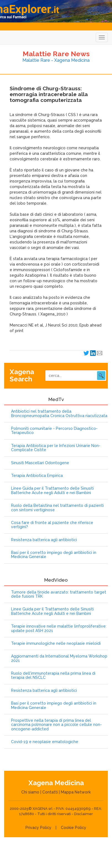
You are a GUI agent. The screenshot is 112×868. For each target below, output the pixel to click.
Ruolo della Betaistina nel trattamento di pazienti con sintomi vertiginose (57, 508)
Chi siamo (30, 792)
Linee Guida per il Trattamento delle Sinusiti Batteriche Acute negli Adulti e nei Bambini (52, 491)
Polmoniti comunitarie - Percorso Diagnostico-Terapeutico (54, 431)
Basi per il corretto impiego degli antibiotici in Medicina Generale (54, 555)
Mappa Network (76, 792)
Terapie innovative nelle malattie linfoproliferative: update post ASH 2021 (59, 628)
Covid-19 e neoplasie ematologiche (45, 742)
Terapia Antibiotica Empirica (37, 476)
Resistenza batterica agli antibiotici (44, 540)
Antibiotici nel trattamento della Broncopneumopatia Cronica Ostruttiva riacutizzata (59, 414)
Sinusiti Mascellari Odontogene (40, 463)
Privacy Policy (38, 828)
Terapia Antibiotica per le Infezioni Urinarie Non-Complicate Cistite (56, 448)
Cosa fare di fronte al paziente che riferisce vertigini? (52, 525)
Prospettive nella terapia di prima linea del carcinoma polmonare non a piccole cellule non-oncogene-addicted (56, 725)
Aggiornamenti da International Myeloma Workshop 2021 (59, 658)
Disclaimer (84, 814)
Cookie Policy (74, 828)
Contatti (50, 792)
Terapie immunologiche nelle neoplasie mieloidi (56, 644)
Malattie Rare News (56, 54)
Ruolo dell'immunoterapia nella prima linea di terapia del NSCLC (53, 676)
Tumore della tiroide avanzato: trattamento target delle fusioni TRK (59, 594)
